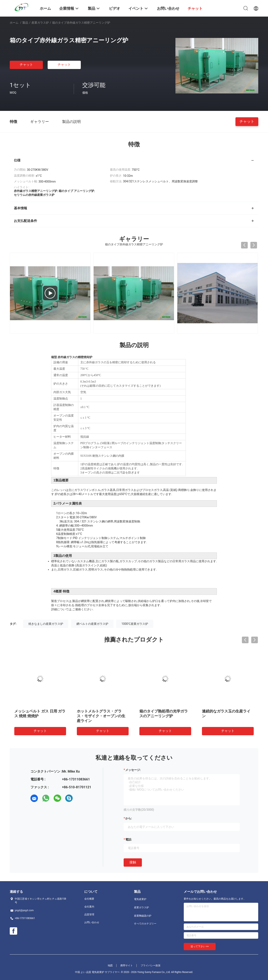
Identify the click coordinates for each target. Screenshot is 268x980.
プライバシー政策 (151, 965)
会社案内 (89, 907)
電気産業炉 (140, 899)
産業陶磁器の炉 (143, 916)
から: (129, 818)
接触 (133, 862)
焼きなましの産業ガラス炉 (46, 624)
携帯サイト (127, 965)
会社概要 (89, 899)
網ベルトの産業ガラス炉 (92, 624)
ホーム (14, 23)
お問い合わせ (92, 922)
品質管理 (89, 915)
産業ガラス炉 (40, 23)
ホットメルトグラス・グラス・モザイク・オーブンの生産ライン (101, 716)
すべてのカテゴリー (145, 924)
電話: (129, 839)
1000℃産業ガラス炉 (135, 624)
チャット (26, 65)
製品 (25, 23)
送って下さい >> (200, 946)
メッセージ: (133, 770)
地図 (110, 965)
